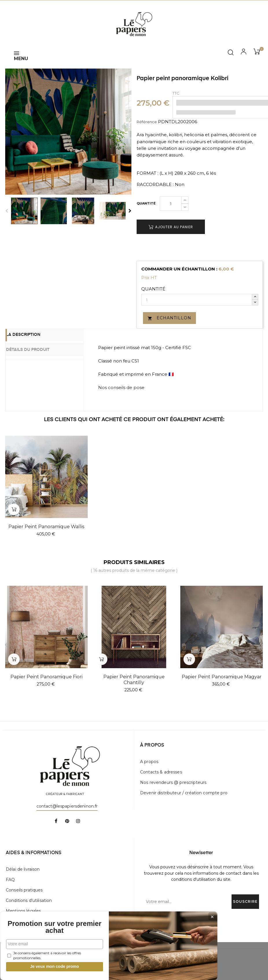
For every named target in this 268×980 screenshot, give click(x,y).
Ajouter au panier (171, 227)
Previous (7, 211)
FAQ (10, 880)
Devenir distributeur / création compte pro (184, 793)
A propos (149, 762)
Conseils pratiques (24, 890)
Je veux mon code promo (44, 961)
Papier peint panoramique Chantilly (134, 680)
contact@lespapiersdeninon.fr (67, 806)
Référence (147, 122)
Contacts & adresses (161, 772)
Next (130, 211)
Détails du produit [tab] (36, 349)
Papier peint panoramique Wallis (46, 527)
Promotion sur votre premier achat (43, 918)
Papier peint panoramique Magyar (222, 677)
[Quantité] (171, 204)
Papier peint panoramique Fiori (46, 677)
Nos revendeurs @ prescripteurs (173, 782)
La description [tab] (31, 336)
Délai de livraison (23, 869)
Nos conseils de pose (121, 387)
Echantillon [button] (169, 318)
